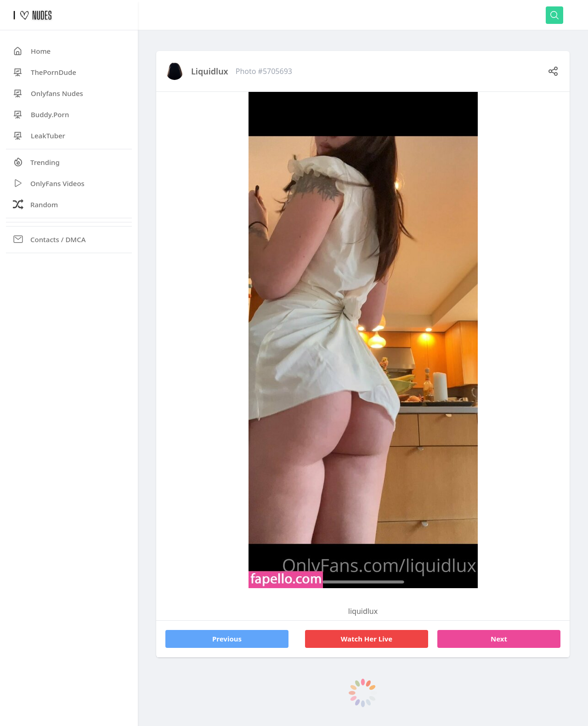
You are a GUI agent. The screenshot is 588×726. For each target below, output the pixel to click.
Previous (227, 639)
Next (499, 639)
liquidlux (210, 71)
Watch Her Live (367, 639)
